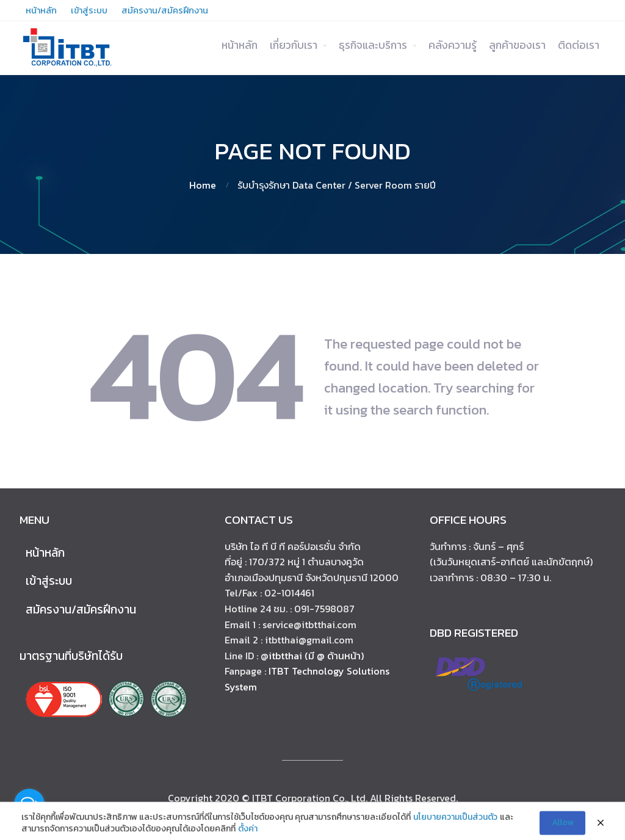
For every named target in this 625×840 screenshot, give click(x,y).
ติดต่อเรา (579, 45)
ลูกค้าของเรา (517, 45)
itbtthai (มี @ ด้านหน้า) (316, 656)
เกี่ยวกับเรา (294, 45)
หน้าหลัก (240, 45)
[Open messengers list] (29, 804)
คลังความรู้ (453, 45)
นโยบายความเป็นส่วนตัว (455, 825)
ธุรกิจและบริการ (373, 45)
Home (203, 185)
